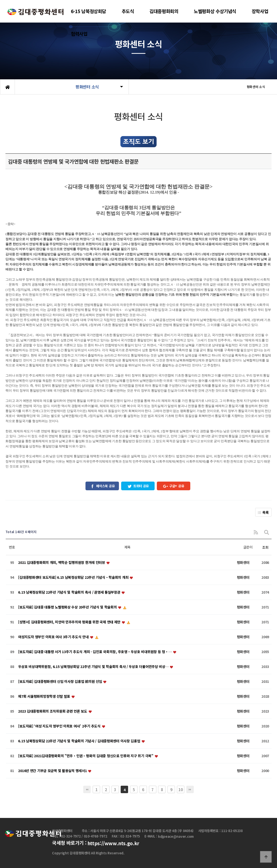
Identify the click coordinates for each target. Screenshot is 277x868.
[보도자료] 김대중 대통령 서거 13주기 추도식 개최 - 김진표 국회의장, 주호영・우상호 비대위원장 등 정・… (95, 652)
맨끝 (190, 789)
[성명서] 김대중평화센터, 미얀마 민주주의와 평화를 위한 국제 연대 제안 (70, 622)
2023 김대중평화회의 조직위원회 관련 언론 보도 (53, 711)
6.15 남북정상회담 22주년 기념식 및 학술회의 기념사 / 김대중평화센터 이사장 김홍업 (80, 741)
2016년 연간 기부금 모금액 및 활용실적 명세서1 (53, 771)
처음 (87, 789)
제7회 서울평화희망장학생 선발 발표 (44, 696)
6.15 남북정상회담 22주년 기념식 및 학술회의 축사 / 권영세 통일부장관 (70, 592)
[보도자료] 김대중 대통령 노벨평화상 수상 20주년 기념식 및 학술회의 (68, 607)
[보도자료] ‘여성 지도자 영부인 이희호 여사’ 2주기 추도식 (60, 726)
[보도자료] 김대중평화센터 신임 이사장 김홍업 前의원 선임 (60, 681)
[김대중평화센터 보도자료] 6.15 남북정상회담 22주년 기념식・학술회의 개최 (74, 577)
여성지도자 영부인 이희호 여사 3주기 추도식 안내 (54, 637)
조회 (265, 547)
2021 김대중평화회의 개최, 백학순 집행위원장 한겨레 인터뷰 (62, 562)
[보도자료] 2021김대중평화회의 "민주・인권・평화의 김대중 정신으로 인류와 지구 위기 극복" (86, 756)
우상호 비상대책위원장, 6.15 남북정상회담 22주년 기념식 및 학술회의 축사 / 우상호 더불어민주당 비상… (94, 666)
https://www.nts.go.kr (113, 843)
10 (180, 789)
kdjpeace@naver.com (176, 837)
